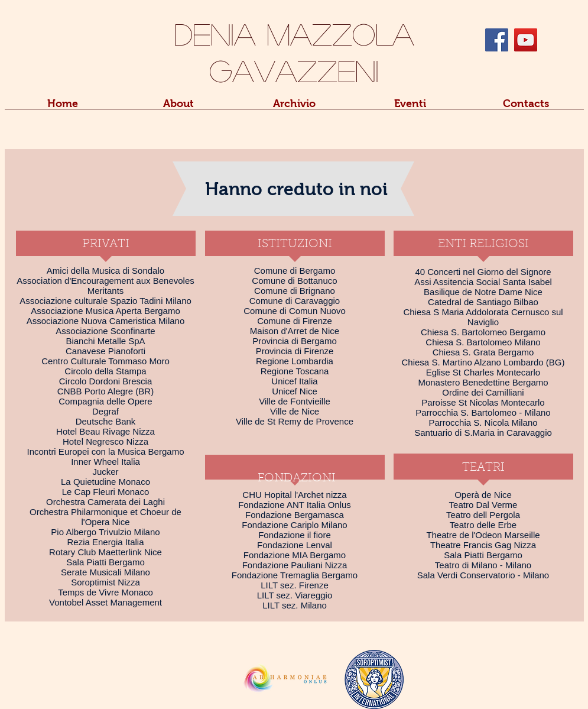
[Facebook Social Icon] (497, 40)
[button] (178, 107)
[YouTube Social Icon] (526, 40)
